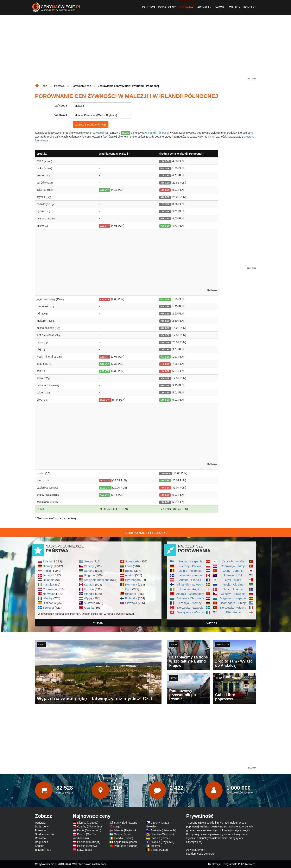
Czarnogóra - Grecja (233, 603)
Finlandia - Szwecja (190, 584)
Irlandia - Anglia (190, 589)
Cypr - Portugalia (233, 561)
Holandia (49, 580)
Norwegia (49, 594)
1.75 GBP (165, 204)
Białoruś (130, 594)
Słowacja (131, 603)
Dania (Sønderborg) (89, 830)
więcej (98, 623)
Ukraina (89, 571)
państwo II (60, 115)
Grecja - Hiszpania (190, 561)
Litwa (129, 566)
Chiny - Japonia (233, 571)
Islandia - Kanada (190, 575)
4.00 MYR (105, 364)
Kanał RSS (45, 850)
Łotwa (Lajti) (85, 850)
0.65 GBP (165, 385)
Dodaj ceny (167, 7)
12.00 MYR (105, 488)
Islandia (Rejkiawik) (126, 830)
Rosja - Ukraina (233, 584)
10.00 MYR (105, 400)
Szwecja (48, 608)
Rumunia (131, 584)
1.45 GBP (165, 364)
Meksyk (155, 846)
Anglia (47, 571)
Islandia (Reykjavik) (162, 842)
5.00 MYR (105, 190)
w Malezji (99, 133)
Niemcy (48, 566)
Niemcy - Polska (190, 566)
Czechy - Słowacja (233, 594)
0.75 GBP (165, 226)
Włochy (47, 598)
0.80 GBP (165, 219)
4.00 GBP (165, 342)
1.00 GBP (165, 161)
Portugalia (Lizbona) (126, 846)
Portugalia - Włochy (233, 608)
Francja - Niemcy (190, 603)
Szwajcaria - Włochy (190, 612)
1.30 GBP (165, 176)
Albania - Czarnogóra (190, 594)
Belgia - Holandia (190, 571)
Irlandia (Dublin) (124, 838)
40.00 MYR (105, 481)
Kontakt (250, 7)
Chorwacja (50, 589)
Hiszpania (49, 603)
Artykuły (204, 7)
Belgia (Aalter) (159, 850)
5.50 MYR (105, 226)
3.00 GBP (165, 328)
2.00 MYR (105, 357)
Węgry (88, 598)
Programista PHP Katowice (239, 864)
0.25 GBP (165, 168)
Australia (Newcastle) (163, 830)
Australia (90, 603)
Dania (47, 575)
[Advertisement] (146, 50)
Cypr (128, 589)
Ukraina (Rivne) (160, 838)
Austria (130, 575)
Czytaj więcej (194, 842)
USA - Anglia (233, 612)
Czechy (89, 566)
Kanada (89, 584)
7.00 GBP (165, 488)
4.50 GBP (165, 183)
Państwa (149, 7)
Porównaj (187, 7)
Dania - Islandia (233, 589)
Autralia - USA (233, 575)
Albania (89, 608)
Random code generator (201, 854)
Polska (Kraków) (87, 846)
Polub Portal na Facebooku (145, 533)
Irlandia (47, 584)
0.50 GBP (165, 314)
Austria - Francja (190, 580)
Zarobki (220, 7)
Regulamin (42, 842)
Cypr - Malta (233, 580)
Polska (47, 561)
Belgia (129, 571)
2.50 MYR (105, 299)
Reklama (40, 838)
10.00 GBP (166, 473)
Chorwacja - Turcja (233, 566)
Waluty (235, 7)
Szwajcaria (132, 561)
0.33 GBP (165, 357)
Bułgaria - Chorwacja (190, 598)
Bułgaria (89, 575)
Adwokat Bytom (196, 850)
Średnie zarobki (44, 834)
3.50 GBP (165, 335)
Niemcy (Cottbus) (88, 823)
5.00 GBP (165, 197)
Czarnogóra (133, 580)
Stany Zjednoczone (97, 580)
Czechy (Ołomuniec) (89, 826)
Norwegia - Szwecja (190, 608)
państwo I (61, 106)
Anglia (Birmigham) (125, 842)
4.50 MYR (105, 495)
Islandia (89, 594)
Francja (89, 589)
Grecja (88, 561)
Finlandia (131, 598)
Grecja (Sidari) (123, 834)
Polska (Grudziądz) (89, 842)
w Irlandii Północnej (157, 133)
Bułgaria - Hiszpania (233, 598)
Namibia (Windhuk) (162, 834)
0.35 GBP (165, 299)
